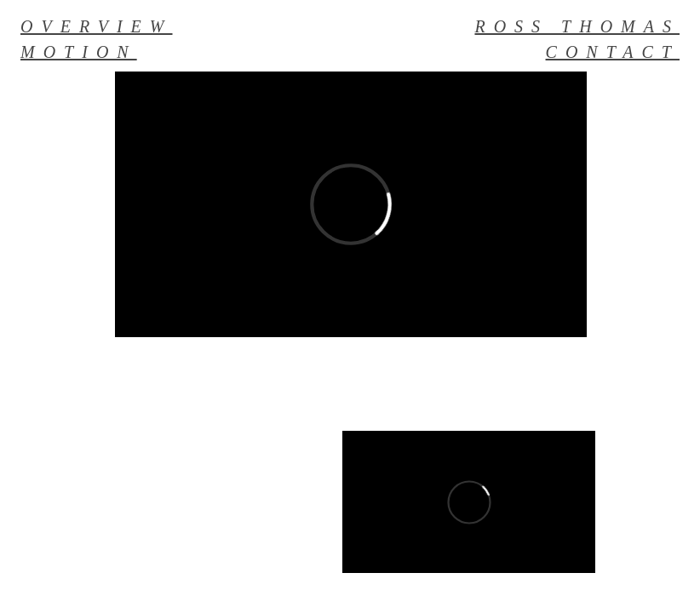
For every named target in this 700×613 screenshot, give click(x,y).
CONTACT (613, 52)
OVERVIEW (97, 26)
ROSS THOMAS (577, 26)
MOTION (79, 52)
